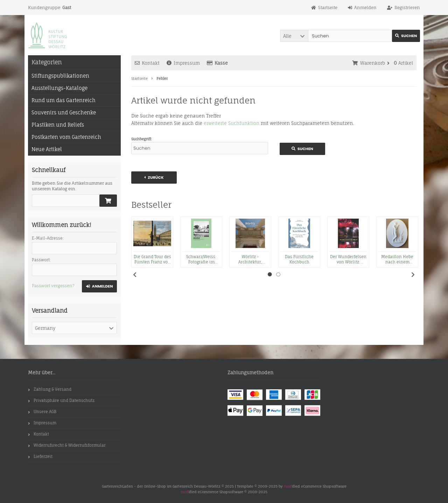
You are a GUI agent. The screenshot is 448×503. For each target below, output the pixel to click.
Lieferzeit (40, 456)
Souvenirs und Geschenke (64, 112)
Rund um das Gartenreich (64, 100)
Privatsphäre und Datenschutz (61, 401)
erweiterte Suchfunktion (232, 123)
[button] (294, 36)
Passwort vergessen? (53, 286)
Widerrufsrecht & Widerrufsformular (67, 445)
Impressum (183, 63)
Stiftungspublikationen (60, 76)
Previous (135, 275)
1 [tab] (270, 275)
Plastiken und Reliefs (58, 125)
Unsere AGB (42, 412)
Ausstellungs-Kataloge (59, 88)
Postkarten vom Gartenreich (66, 137)
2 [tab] (278, 275)
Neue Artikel (47, 149)
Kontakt (147, 63)
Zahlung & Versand (50, 389)
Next (413, 275)
